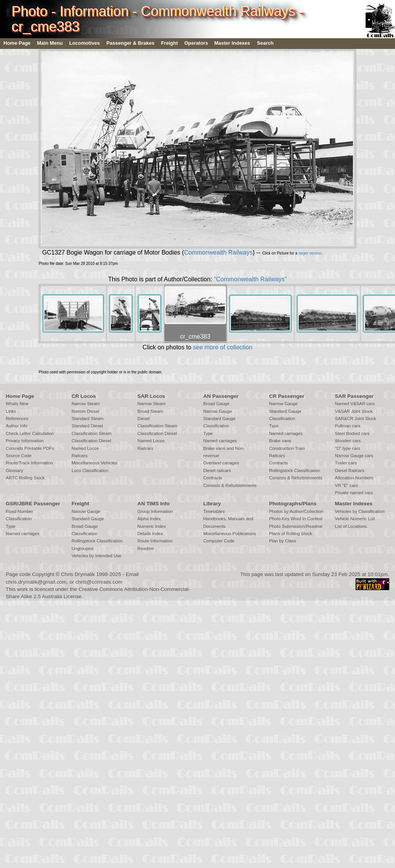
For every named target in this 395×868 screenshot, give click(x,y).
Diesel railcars (217, 471)
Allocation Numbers (354, 478)
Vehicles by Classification (360, 511)
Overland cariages (221, 463)
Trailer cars (346, 463)
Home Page (17, 43)
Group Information (155, 511)
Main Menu (50, 43)
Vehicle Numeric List (355, 519)
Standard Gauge (219, 419)
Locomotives (85, 43)
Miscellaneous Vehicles (94, 463)
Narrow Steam (86, 404)
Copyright (43, 574)
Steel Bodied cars (352, 433)
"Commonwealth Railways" (250, 279)
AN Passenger (221, 396)
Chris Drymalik (78, 574)
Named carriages (220, 441)
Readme (146, 548)
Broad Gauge (216, 404)
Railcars (80, 456)
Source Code (19, 456)
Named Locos (85, 448)
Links (11, 411)
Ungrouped (82, 548)
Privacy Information (25, 441)
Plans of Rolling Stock (291, 534)
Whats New (17, 404)
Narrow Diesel (85, 411)
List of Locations (351, 526)
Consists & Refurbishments (230, 485)
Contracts (212, 478)
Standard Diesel (87, 426)
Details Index (150, 534)
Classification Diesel (91, 441)
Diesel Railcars (350, 471)
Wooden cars (348, 441)
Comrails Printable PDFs (30, 448)
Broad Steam (150, 411)
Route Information (155, 541)
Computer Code (219, 541)
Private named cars (354, 493)
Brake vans (280, 441)
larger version (310, 253)
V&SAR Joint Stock (354, 411)
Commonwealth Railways (218, 252)
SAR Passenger (354, 396)
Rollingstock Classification (295, 471)
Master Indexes (232, 43)
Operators (196, 43)
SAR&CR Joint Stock (356, 419)
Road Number (20, 511)
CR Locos (84, 396)
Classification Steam (92, 433)
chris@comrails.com (99, 582)
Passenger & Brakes (130, 43)
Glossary (15, 471)
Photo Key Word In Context (296, 519)
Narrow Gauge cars (354, 456)
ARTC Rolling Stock (25, 478)
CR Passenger (287, 396)
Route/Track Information (29, 463)
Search (265, 43)
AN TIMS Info (154, 504)
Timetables (214, 511)
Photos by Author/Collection (296, 511)
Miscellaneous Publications (230, 534)
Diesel (143, 419)
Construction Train (287, 448)
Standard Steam (87, 419)
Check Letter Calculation (30, 433)
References (17, 419)
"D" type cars (348, 448)
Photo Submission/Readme (296, 526)
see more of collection (223, 347)
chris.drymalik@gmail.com (36, 582)
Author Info (17, 426)
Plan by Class (283, 541)
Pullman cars (348, 426)
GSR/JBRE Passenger (33, 504)
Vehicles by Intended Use (96, 556)
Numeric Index (151, 526)
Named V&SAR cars (355, 404)
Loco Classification (90, 471)
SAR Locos (151, 396)
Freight (169, 43)
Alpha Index (149, 519)
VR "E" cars (346, 485)
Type (208, 433)
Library (212, 504)
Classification (216, 426)
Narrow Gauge (217, 411)
